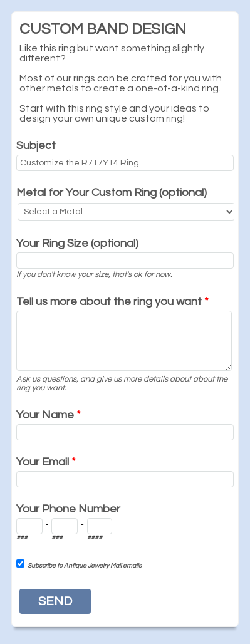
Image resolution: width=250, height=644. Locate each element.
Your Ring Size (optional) (77, 243)
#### (95, 538)
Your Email (46, 462)
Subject (36, 146)
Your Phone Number (68, 509)
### (22, 538)
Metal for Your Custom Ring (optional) (112, 193)
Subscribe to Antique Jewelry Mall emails (85, 566)
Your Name (49, 415)
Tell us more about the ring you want (112, 302)
